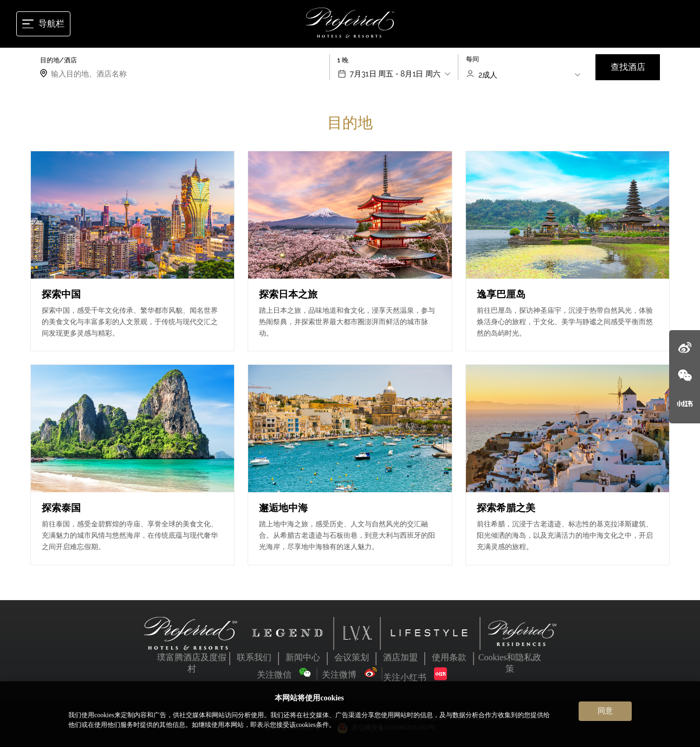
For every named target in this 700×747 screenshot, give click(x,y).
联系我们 (254, 657)
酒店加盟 (400, 657)
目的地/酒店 (59, 60)
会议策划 (352, 657)
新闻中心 (303, 657)
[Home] (350, 24)
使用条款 (449, 657)
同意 (605, 711)
